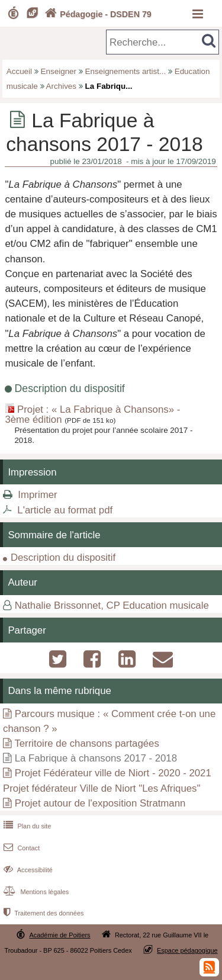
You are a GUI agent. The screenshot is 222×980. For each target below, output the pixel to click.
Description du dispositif (63, 558)
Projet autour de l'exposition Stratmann (100, 803)
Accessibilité (27, 870)
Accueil (19, 71)
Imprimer (37, 495)
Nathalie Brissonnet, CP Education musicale (112, 605)
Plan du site (26, 826)
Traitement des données (42, 913)
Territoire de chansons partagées (86, 743)
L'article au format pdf (65, 510)
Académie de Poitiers (59, 935)
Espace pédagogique (187, 950)
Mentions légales (35, 892)
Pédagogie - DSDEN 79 (97, 14)
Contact (20, 848)
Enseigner (59, 71)
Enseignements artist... (126, 71)
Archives (62, 86)
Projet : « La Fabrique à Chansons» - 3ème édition (92, 415)
